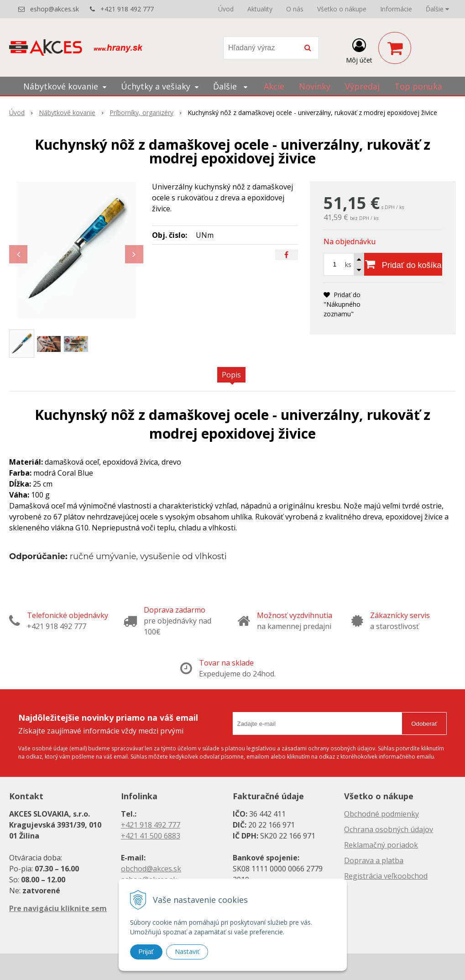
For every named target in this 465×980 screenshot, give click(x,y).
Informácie (396, 9)
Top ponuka (418, 86)
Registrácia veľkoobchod (386, 876)
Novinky (315, 86)
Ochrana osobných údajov (389, 829)
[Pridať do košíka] (403, 264)
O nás (295, 9)
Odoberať (424, 724)
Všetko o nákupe (342, 9)
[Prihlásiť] (359, 50)
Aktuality (260, 9)
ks (348, 265)
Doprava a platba (374, 860)
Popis (231, 375)
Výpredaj (362, 86)
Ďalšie (437, 9)
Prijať (146, 952)
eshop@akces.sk (55, 9)
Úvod (226, 9)
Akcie (274, 86)
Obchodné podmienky (381, 814)
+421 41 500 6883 (151, 836)
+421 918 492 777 (127, 9)
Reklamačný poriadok (381, 845)
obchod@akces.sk (151, 869)
